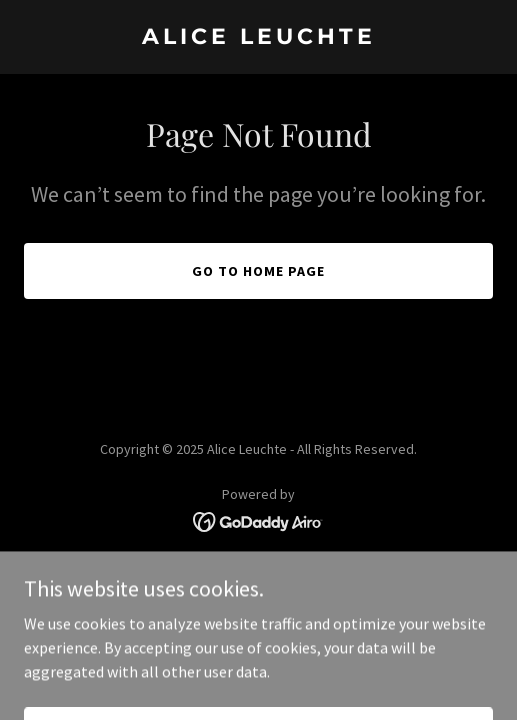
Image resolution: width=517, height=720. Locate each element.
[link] (258, 38)
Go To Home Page (258, 271)
